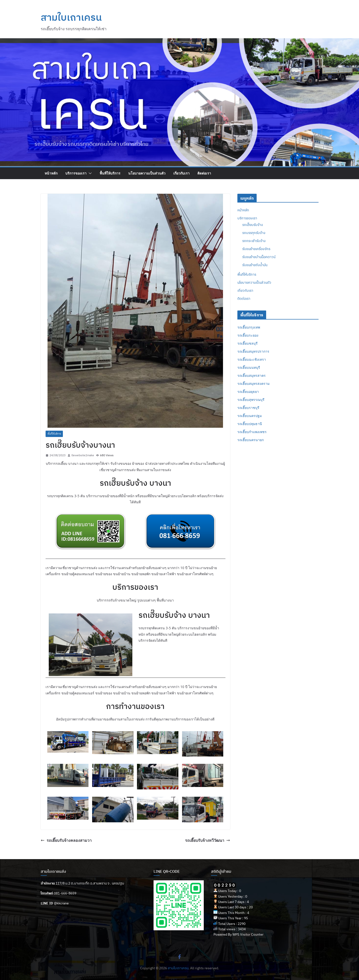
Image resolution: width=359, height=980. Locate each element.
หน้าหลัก (51, 173)
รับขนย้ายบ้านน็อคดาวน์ (259, 257)
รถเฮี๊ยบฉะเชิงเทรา (252, 359)
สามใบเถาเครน (71, 17)
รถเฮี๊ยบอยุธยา (248, 392)
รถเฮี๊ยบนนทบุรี (249, 367)
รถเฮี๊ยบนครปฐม (250, 416)
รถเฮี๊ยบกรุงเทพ (249, 327)
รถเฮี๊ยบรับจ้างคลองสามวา (66, 840)
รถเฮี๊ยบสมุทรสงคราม (253, 383)
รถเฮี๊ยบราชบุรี (248, 408)
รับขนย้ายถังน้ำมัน (255, 265)
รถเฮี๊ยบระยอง (248, 335)
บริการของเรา (76, 173)
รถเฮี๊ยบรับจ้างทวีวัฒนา (208, 840)
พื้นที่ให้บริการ (110, 173)
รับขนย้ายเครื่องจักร (256, 249)
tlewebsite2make (83, 455)
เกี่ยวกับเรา (181, 173)
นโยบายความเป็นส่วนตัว (147, 173)
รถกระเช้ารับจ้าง (254, 241)
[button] (89, 173)
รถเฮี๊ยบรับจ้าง (253, 225)
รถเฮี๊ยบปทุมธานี (250, 424)
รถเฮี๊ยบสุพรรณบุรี (251, 400)
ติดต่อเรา (204, 173)
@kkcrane (61, 903)
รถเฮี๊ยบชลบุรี (247, 343)
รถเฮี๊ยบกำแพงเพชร (252, 432)
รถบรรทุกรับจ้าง (254, 233)
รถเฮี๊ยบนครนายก (251, 440)
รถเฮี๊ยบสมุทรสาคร (252, 375)
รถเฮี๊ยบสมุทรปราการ (253, 351)
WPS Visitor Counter (248, 934)
